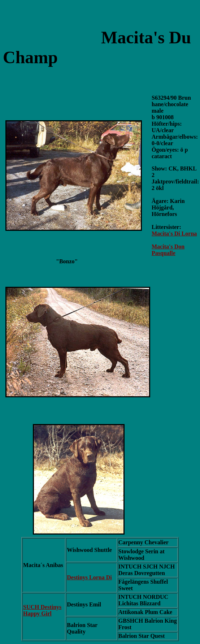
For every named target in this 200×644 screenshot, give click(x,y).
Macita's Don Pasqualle (168, 250)
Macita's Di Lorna (174, 234)
